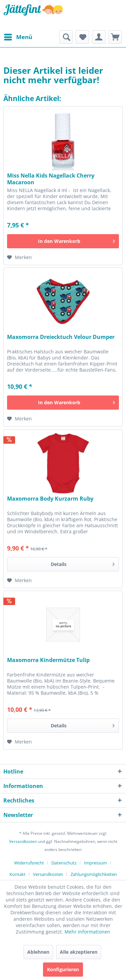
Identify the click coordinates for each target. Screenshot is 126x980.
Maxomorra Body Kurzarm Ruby (50, 499)
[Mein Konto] (99, 37)
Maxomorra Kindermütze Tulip (48, 660)
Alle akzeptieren (79, 952)
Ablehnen (38, 952)
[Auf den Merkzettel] (19, 257)
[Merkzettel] (82, 37)
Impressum (95, 863)
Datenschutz (64, 863)
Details (83, 563)
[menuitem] (18, 37)
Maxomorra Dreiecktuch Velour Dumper (61, 337)
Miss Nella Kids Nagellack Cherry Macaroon (51, 179)
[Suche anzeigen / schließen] (66, 37)
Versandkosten (23, 841)
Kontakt (17, 874)
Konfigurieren (63, 969)
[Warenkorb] (115, 37)
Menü (18, 36)
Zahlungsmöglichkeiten (94, 874)
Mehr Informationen (87, 932)
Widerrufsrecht (29, 863)
